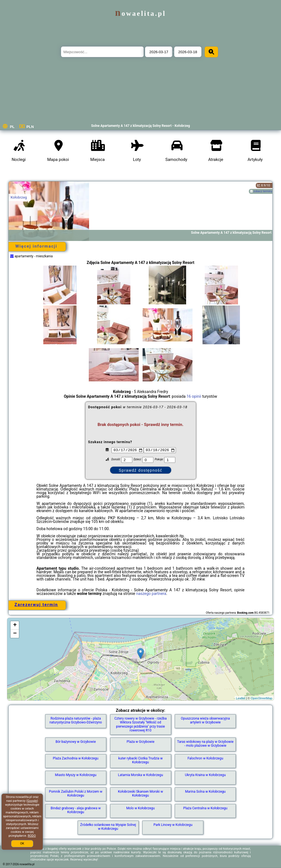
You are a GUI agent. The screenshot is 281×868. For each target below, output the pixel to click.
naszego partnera (151, 594)
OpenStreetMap (262, 698)
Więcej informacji (36, 246)
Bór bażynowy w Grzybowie (76, 742)
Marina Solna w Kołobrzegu (205, 792)
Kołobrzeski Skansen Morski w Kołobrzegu (140, 793)
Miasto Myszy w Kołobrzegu (76, 775)
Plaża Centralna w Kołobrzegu (205, 808)
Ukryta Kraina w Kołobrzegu (205, 775)
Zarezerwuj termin (36, 605)
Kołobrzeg (19, 197)
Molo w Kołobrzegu (140, 808)
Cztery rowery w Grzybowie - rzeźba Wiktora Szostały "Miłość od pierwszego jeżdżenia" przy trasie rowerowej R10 (140, 724)
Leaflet (241, 698)
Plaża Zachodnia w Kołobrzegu (76, 758)
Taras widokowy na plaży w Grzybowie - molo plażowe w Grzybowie (205, 744)
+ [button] (15, 625)
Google (32, 801)
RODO (32, 836)
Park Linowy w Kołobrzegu (173, 825)
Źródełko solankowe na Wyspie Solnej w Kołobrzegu (108, 827)
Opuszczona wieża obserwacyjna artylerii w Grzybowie (205, 720)
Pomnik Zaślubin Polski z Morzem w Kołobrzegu (76, 793)
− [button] (15, 634)
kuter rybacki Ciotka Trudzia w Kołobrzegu (141, 760)
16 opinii (194, 396)
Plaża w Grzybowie (140, 742)
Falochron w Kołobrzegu (205, 758)
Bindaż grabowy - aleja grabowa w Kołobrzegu (76, 810)
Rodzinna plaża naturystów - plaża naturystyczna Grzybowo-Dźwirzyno (76, 720)
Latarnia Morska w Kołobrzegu (140, 775)
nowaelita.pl (140, 13)
